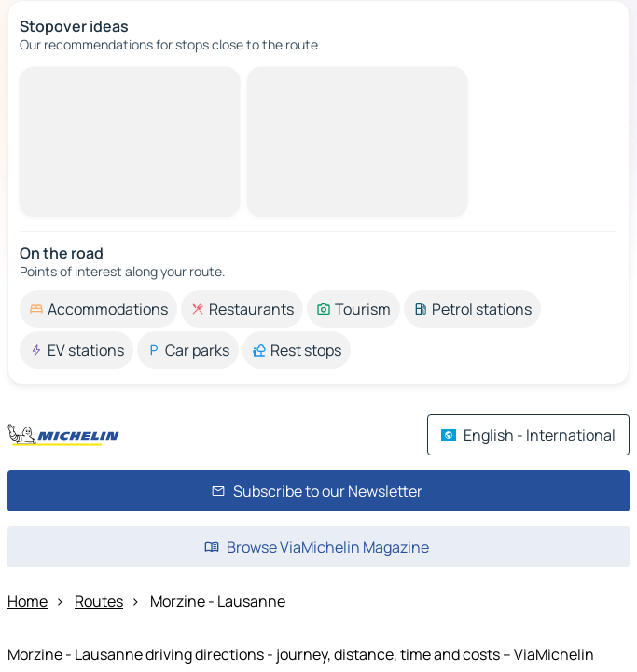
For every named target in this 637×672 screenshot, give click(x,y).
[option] (98, 309)
